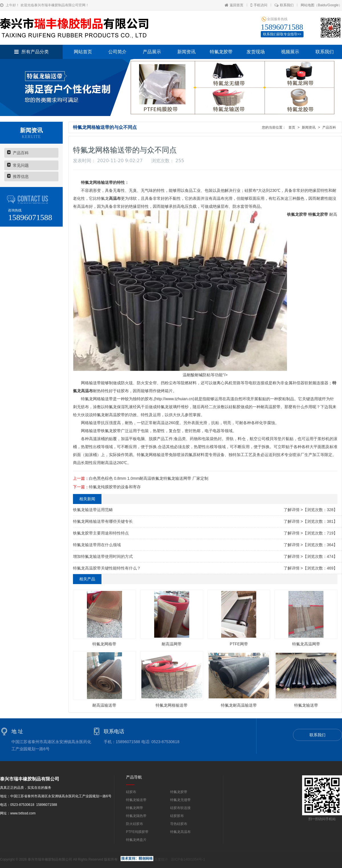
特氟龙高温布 (180, 832)
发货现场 (256, 52)
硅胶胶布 (177, 816)
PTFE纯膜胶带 (137, 832)
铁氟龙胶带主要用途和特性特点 (101, 533)
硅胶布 (131, 792)
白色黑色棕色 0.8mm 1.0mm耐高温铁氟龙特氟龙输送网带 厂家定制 (149, 478)
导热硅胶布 (179, 824)
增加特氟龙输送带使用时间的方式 (103, 556)
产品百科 (21, 153)
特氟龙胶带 (221, 52)
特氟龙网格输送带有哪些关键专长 (103, 521)
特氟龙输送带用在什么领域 (97, 545)
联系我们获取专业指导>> (282, 34)
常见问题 (21, 165)
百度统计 (161, 859)
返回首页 (234, 5)
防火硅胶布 (135, 824)
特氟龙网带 (135, 808)
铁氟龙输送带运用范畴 (93, 510)
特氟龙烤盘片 (136, 840)
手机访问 (259, 5)
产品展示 (152, 52)
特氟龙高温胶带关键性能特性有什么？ (107, 568)
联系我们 (284, 5)
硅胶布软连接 (180, 808)
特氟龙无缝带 (180, 800)
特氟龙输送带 (136, 800)
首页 (292, 127)
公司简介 (117, 52)
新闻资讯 (186, 52)
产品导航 (134, 777)
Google (333, 5)
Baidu (322, 5)
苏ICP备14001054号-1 (188, 859)
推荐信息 (21, 176)
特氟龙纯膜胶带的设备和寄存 (115, 487)
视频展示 (290, 52)
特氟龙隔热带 (136, 816)
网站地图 (308, 5)
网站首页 (83, 52)
